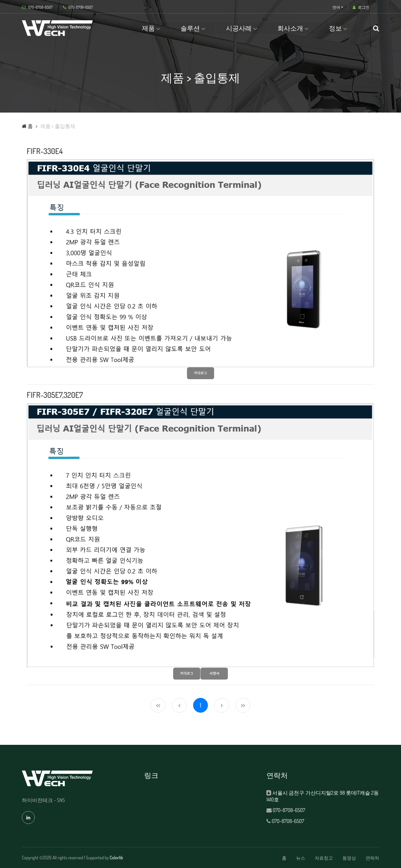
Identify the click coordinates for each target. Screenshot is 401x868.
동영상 (349, 858)
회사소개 (290, 28)
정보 (335, 28)
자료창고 (324, 858)
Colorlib (116, 858)
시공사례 (239, 28)
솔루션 (190, 28)
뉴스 (301, 858)
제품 (148, 28)
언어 (336, 7)
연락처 (372, 858)
